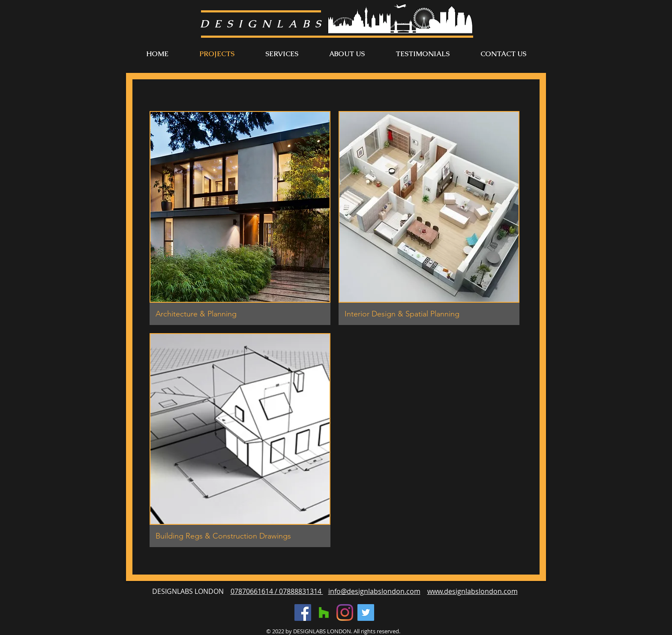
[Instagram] (345, 612)
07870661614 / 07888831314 (277, 591)
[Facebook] (303, 612)
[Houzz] (324, 612)
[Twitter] (366, 612)
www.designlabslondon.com (472, 591)
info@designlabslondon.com (374, 591)
